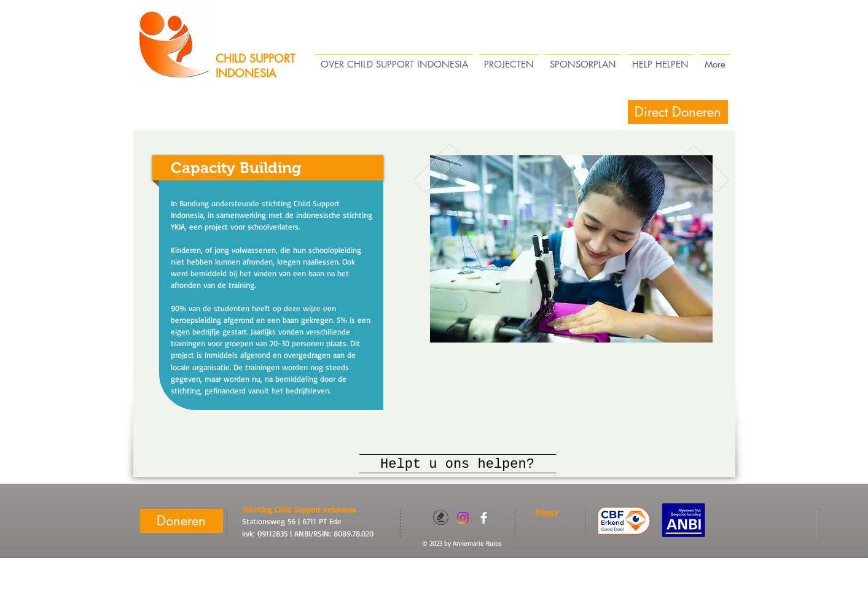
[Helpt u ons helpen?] (458, 465)
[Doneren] (182, 521)
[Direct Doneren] (678, 112)
